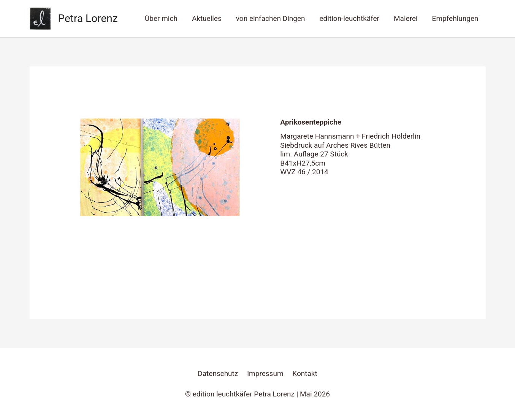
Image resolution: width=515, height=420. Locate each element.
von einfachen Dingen (271, 18)
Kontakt (305, 373)
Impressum (265, 373)
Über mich (161, 18)
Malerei (406, 18)
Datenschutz (218, 373)
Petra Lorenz (88, 18)
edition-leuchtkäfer (349, 18)
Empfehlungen (455, 18)
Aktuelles (207, 18)
